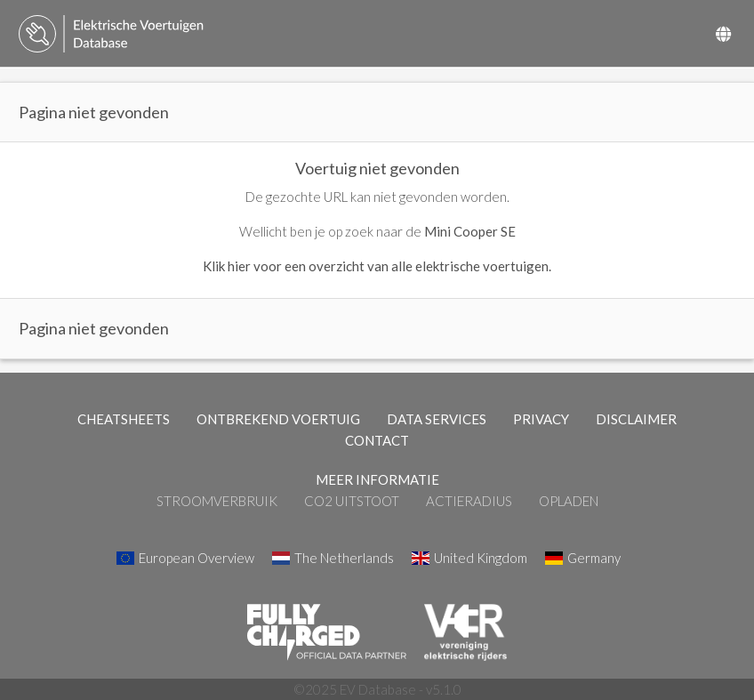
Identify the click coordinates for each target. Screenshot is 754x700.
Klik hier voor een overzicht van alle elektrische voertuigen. (377, 266)
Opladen (569, 501)
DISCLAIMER (636, 419)
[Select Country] (723, 34)
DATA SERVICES (437, 419)
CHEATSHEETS (124, 419)
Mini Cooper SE (470, 231)
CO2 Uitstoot (352, 501)
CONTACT (377, 440)
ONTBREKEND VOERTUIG (278, 419)
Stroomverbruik (217, 501)
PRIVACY (541, 419)
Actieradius (469, 501)
